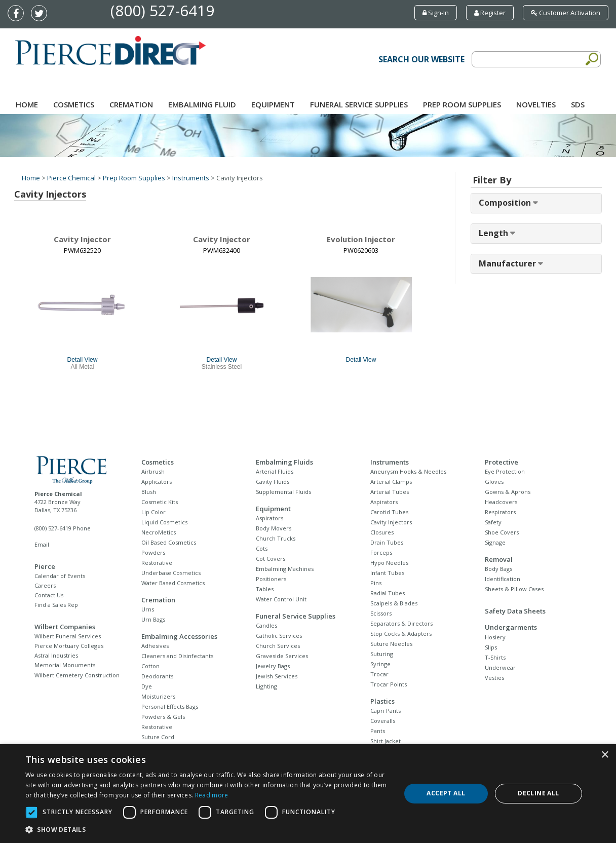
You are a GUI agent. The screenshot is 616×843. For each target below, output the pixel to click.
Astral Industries (56, 655)
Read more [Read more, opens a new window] (212, 795)
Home (27, 104)
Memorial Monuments (65, 665)
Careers (45, 585)
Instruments (191, 178)
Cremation (131, 104)
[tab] (536, 203)
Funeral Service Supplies (359, 104)
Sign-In (436, 13)
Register (490, 13)
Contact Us (49, 595)
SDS (578, 104)
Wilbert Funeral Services (68, 636)
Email (42, 544)
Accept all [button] (446, 793)
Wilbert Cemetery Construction (77, 675)
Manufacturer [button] (508, 263)
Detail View (83, 360)
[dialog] (308, 794)
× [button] (605, 755)
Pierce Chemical (71, 178)
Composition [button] (506, 203)
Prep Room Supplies (462, 104)
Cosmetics (74, 104)
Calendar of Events (60, 576)
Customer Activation (566, 13)
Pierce (45, 566)
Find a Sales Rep (56, 605)
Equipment (273, 104)
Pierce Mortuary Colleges (69, 646)
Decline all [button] (538, 793)
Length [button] (494, 233)
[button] (207, 830)
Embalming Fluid (202, 104)
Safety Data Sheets (515, 611)
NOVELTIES (536, 104)
